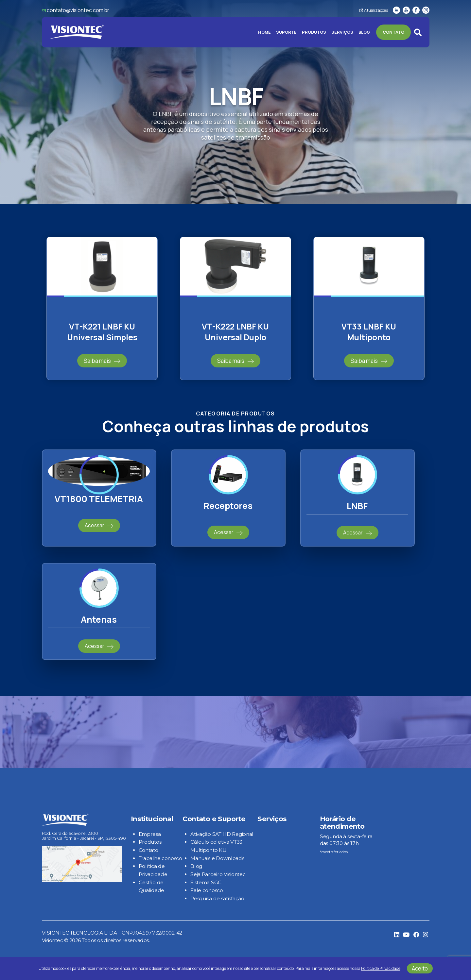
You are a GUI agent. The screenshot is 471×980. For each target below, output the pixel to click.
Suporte (286, 32)
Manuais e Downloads (217, 858)
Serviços (342, 32)
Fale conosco (207, 890)
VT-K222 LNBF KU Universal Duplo (235, 332)
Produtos (314, 32)
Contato (393, 32)
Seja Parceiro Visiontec (218, 874)
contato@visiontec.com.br (78, 10)
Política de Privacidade (381, 968)
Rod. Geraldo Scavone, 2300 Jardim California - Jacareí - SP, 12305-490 (84, 836)
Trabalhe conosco (160, 858)
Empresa (150, 834)
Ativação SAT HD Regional (222, 834)
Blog (364, 32)
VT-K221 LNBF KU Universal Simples (102, 332)
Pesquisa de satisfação (217, 898)
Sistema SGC (206, 882)
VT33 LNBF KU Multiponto (369, 332)
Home (264, 32)
